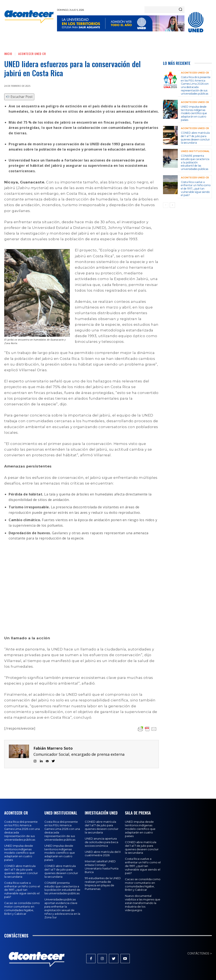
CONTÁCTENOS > (200, 953)
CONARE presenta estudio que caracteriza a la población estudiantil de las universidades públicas (195, 162)
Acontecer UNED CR (32, 54)
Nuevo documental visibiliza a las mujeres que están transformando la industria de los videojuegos (143, 903)
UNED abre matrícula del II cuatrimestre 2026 (103, 853)
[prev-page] (166, 205)
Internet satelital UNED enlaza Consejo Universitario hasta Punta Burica (102, 867)
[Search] (180, 10)
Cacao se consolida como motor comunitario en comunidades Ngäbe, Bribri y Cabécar (22, 908)
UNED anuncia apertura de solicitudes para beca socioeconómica (101, 842)
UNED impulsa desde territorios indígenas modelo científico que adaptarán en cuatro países (194, 113)
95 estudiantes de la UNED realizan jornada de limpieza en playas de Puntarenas (103, 883)
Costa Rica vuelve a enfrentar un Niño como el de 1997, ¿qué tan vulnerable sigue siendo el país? (195, 188)
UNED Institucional (195, 151)
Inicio (8, 54)
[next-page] (172, 205)
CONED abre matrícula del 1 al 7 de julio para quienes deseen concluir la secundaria (195, 138)
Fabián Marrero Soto (53, 748)
